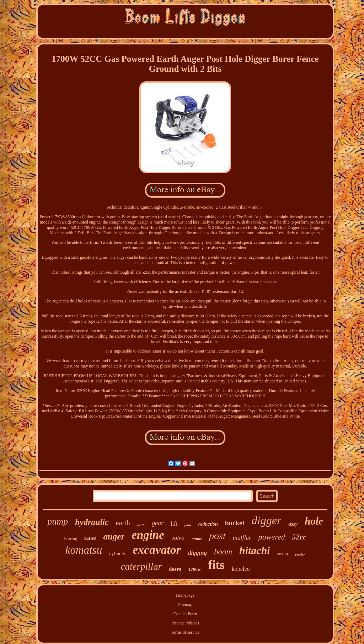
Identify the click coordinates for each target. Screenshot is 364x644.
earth (123, 523)
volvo (178, 538)
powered (272, 537)
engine (148, 535)
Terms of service (185, 632)
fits (216, 565)
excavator (157, 550)
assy (293, 524)
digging (197, 553)
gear (158, 523)
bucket (235, 523)
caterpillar (141, 567)
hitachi (255, 550)
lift (174, 524)
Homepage (185, 595)
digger (267, 520)
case (90, 538)
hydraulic (92, 522)
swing (283, 554)
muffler (242, 538)
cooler (300, 554)
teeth (141, 525)
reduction (208, 524)
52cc (299, 537)
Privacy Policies (185, 623)
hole (314, 521)
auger (114, 536)
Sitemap (185, 605)
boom (223, 552)
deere (175, 569)
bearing (71, 539)
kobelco (241, 569)
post (217, 536)
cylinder (117, 554)
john (188, 525)
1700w (195, 569)
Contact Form (185, 614)
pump (58, 522)
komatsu (84, 550)
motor (197, 539)
